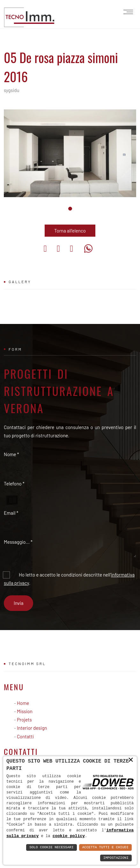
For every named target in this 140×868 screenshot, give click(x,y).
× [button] (131, 760)
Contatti (25, 736)
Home (23, 703)
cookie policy (54, 836)
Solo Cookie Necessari (52, 847)
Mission (25, 711)
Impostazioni (116, 858)
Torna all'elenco (70, 231)
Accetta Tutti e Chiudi (105, 847)
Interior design (32, 728)
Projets (24, 720)
